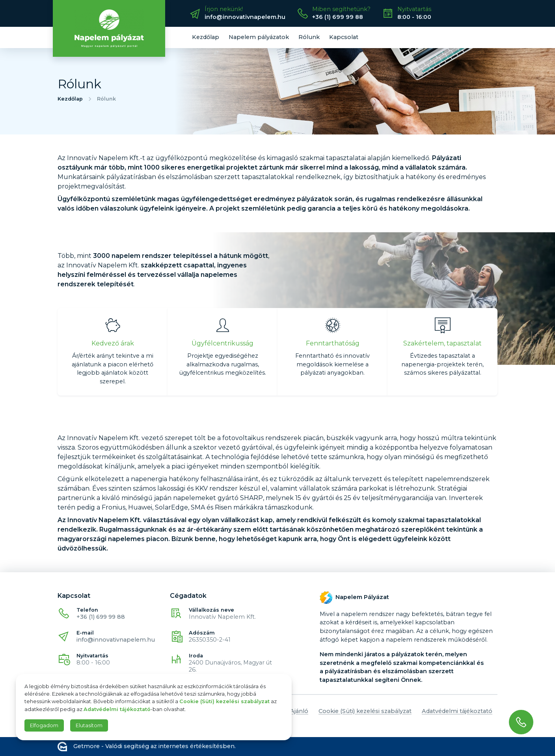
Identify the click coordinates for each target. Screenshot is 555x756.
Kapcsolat (344, 37)
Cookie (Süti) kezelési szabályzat (365, 711)
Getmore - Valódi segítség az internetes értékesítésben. (147, 747)
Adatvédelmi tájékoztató (457, 711)
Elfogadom (44, 725)
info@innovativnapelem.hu (116, 640)
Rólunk (309, 37)
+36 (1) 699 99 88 (101, 617)
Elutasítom (89, 725)
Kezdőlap (206, 37)
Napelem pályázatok (259, 37)
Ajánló (299, 711)
